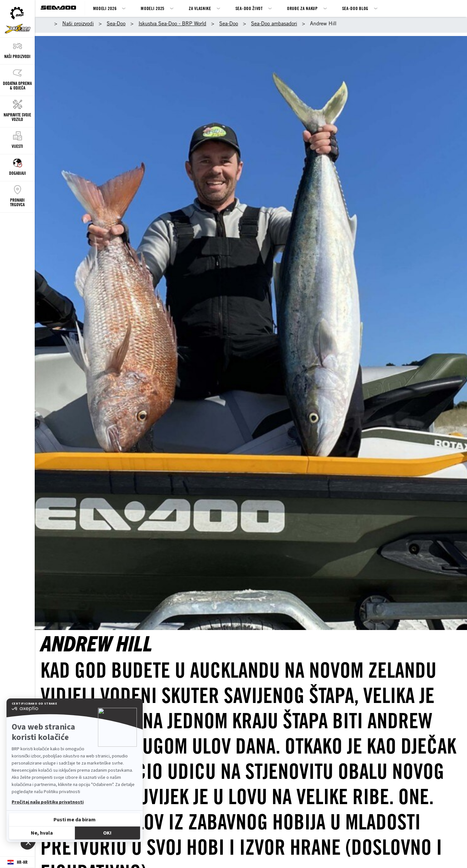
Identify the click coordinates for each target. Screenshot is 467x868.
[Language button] (17, 862)
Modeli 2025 (153, 8)
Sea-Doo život (249, 8)
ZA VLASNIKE (200, 8)
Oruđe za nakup (302, 8)
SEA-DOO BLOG (355, 8)
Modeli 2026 (105, 8)
